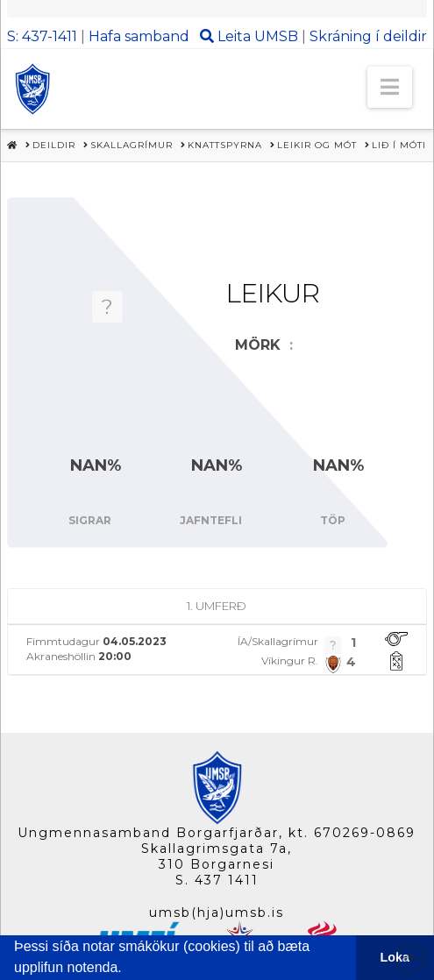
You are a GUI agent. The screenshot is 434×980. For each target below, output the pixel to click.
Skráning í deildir (368, 36)
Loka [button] (395, 957)
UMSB (276, 36)
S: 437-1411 (42, 36)
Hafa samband (139, 36)
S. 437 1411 (217, 880)
